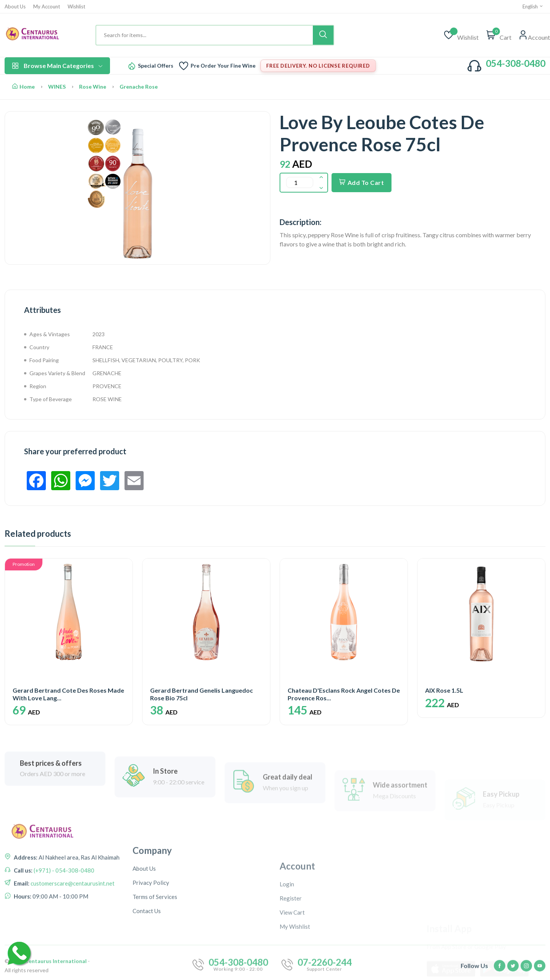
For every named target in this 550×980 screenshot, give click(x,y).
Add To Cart (362, 182)
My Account (47, 7)
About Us (15, 7)
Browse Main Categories (57, 66)
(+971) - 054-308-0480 (63, 901)
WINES (57, 87)
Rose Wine (93, 87)
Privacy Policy (151, 940)
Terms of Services (155, 954)
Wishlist (76, 7)
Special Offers (156, 66)
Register (291, 959)
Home (23, 87)
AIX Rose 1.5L (444, 690)
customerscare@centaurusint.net (72, 914)
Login (287, 944)
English (533, 6)
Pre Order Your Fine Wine (223, 66)
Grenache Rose (139, 87)
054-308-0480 (516, 63)
